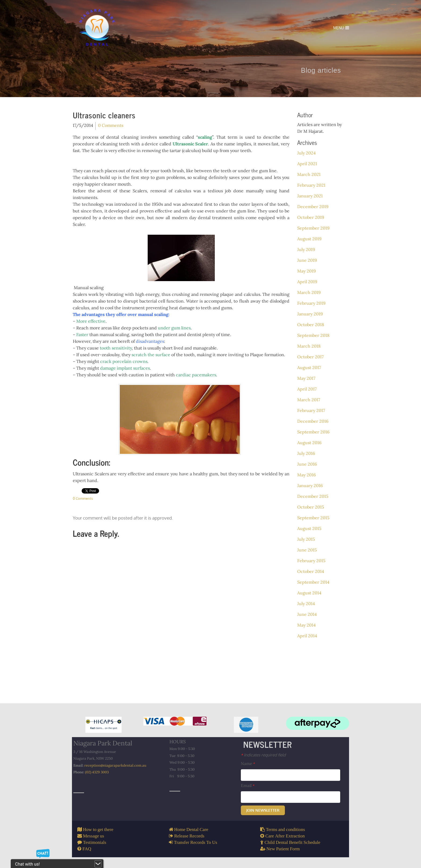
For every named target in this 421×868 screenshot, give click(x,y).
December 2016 (313, 421)
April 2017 (307, 389)
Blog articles (328, 70)
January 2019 (310, 314)
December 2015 (313, 496)
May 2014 (306, 625)
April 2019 (307, 282)
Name (248, 764)
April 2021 (307, 164)
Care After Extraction (284, 836)
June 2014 (307, 614)
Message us (93, 836)
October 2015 (311, 507)
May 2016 (306, 475)
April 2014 (307, 636)
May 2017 (306, 378)
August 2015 (309, 528)
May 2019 (306, 271)
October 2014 (311, 571)
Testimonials (94, 842)
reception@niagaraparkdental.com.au (115, 765)
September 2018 (313, 335)
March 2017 (309, 400)
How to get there (98, 829)
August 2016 (309, 443)
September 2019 (313, 228)
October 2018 (311, 325)
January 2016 (310, 486)
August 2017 (309, 367)
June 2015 (307, 550)
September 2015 (313, 518)
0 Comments (111, 125)
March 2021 (309, 174)
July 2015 (306, 539)
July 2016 (306, 453)
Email (248, 786)
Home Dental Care (191, 829)
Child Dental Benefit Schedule (292, 842)
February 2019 (311, 303)
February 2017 (311, 410)
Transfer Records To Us (195, 842)
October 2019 (311, 217)
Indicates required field (263, 755)
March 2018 (309, 346)
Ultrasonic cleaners (104, 115)
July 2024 (306, 153)
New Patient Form (282, 849)
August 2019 (309, 239)
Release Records (189, 836)
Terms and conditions (285, 829)
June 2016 (307, 464)
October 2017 (310, 357)
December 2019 (313, 207)
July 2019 (306, 249)
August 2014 (309, 593)
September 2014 (313, 582)
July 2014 (306, 604)
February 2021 (311, 185)
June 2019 (307, 260)
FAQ (86, 849)
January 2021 (310, 196)
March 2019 (309, 292)
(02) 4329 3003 (97, 772)
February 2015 (311, 561)
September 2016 (313, 432)
